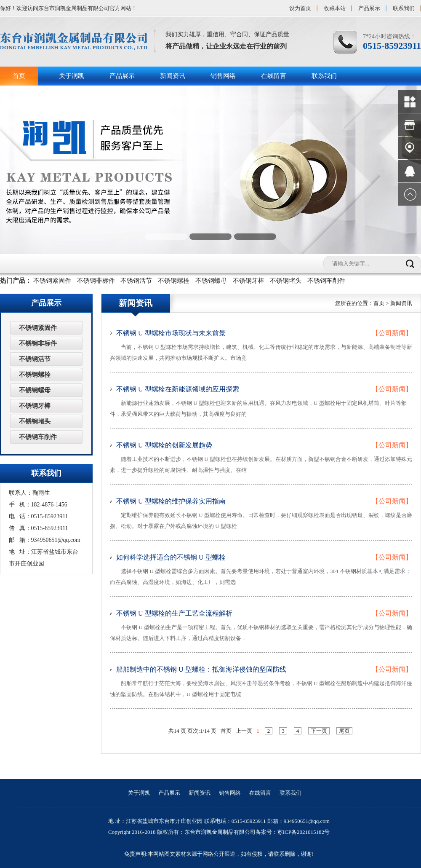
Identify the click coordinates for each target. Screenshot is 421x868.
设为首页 (300, 8)
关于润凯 (72, 76)
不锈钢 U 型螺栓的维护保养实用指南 (171, 501)
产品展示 (369, 8)
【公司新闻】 (392, 333)
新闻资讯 (173, 76)
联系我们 (404, 8)
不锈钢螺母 (211, 281)
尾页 (344, 731)
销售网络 (223, 76)
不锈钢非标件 (96, 281)
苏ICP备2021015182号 (304, 832)
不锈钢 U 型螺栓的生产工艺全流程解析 (174, 613)
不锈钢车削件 (326, 281)
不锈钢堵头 (286, 281)
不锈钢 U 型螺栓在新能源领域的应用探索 (178, 389)
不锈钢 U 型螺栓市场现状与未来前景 (171, 333)
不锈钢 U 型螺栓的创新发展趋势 (164, 445)
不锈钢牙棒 (249, 281)
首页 (19, 76)
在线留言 (274, 76)
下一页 (319, 731)
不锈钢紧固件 (52, 281)
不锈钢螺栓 (174, 281)
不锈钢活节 (136, 281)
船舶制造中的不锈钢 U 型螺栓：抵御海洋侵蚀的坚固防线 (201, 669)
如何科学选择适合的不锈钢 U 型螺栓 (171, 557)
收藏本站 (335, 8)
